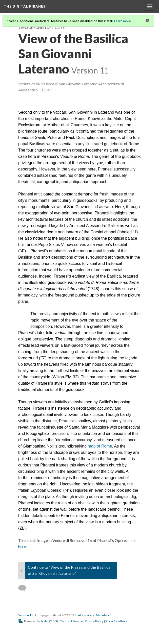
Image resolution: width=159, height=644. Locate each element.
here (22, 546)
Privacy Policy (94, 621)
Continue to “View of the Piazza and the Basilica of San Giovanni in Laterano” (69, 570)
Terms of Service (71, 621)
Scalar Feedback (116, 621)
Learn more (123, 21)
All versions (86, 615)
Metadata (102, 615)
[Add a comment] (24, 588)
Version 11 (26, 615)
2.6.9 (54, 621)
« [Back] (22, 570)
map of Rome (100, 446)
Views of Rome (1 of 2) (36, 28)
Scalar (45, 621)
